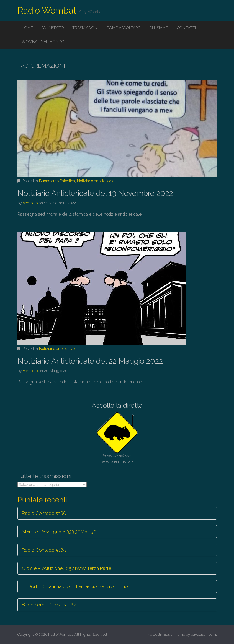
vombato (30, 203)
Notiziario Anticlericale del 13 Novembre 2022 (95, 193)
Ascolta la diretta (117, 405)
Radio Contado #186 (44, 513)
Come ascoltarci (124, 28)
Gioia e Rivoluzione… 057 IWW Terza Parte (67, 568)
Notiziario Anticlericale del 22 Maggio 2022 (90, 361)
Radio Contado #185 (44, 550)
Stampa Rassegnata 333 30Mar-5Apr (61, 531)
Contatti (186, 28)
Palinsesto (53, 28)
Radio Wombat (47, 10)
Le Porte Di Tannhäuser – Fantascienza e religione (75, 586)
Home (27, 28)
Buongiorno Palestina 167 (49, 605)
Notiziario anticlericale (96, 181)
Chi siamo (159, 28)
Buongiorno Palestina (57, 181)
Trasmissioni (85, 28)
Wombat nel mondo (43, 42)
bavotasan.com (203, 634)
